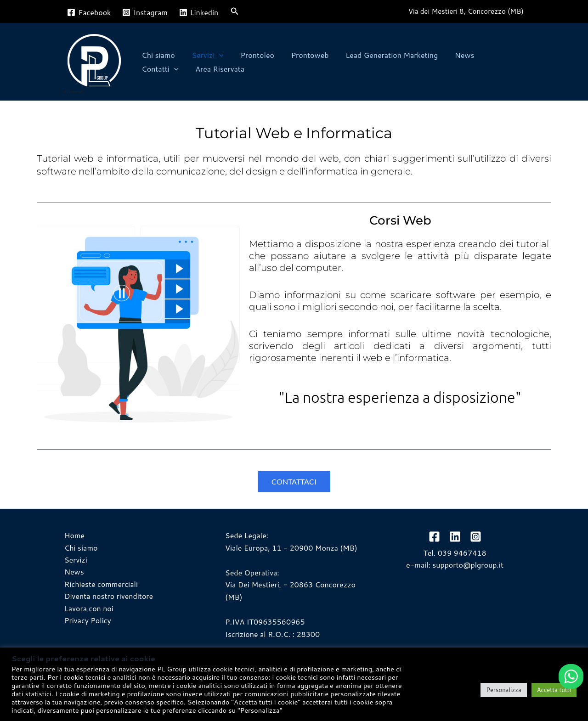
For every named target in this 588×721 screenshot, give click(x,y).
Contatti (496, 55)
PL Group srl (73, 92)
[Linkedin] (198, 12)
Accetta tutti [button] (554, 690)
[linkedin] (455, 537)
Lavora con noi (89, 608)
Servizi (205, 55)
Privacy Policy (88, 620)
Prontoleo (252, 55)
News (453, 55)
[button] (235, 12)
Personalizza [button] (503, 690)
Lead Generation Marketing (382, 55)
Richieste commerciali (101, 584)
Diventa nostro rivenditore (109, 596)
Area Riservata (165, 69)
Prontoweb (302, 55)
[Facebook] (89, 12)
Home (74, 535)
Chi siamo (157, 55)
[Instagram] (145, 12)
